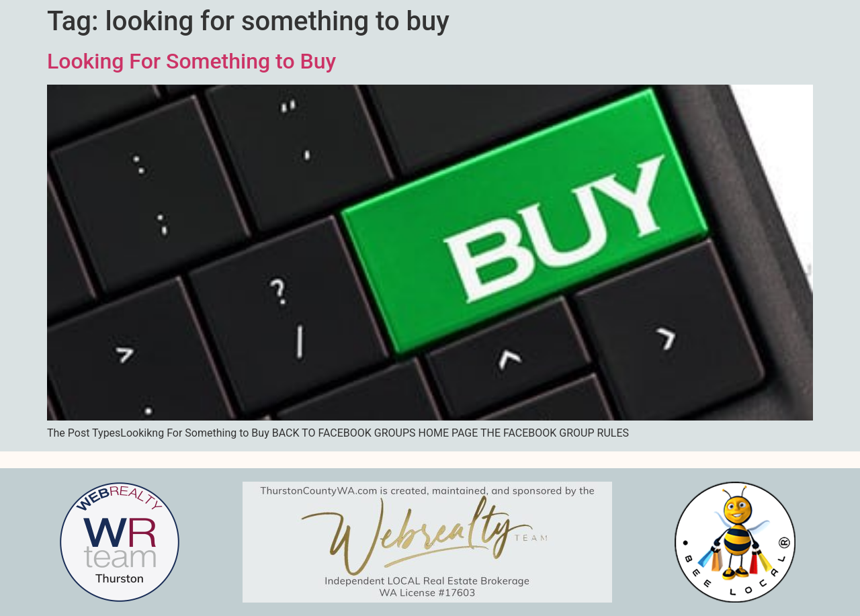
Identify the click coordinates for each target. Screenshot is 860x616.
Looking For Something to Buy (191, 61)
